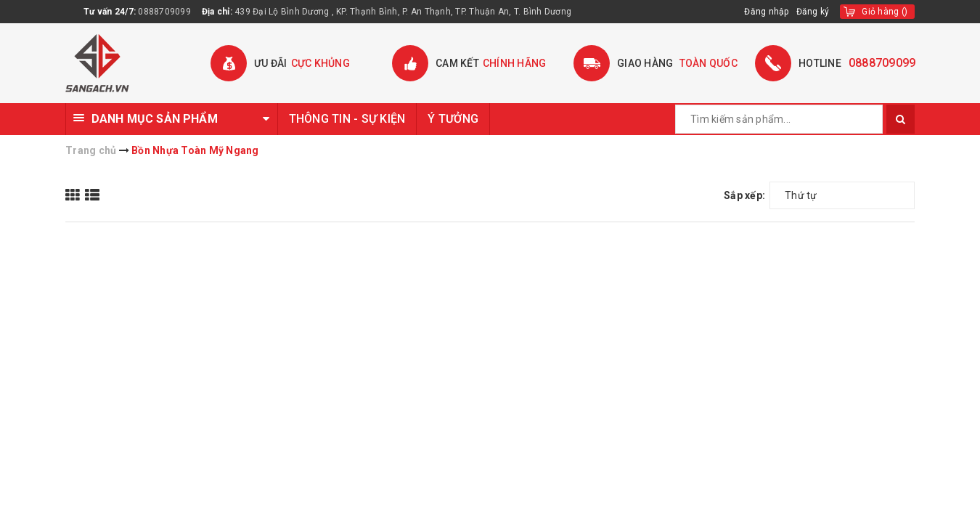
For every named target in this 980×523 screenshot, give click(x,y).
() (885, 12)
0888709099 (164, 12)
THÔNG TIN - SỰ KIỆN (347, 119)
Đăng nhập (766, 12)
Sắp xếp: (744, 195)
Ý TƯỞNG (453, 119)
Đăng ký (813, 12)
